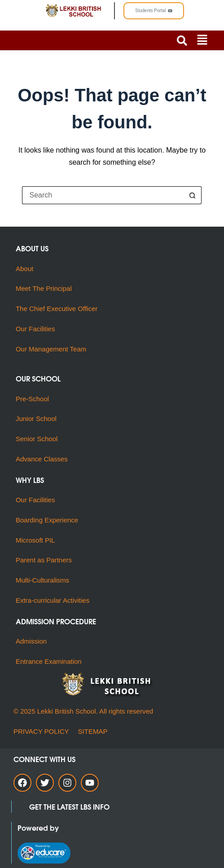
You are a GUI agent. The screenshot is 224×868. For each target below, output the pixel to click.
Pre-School (32, 399)
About (25, 269)
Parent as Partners (44, 560)
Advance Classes (42, 459)
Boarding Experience (47, 520)
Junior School (36, 419)
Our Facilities (35, 329)
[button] (202, 40)
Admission (31, 641)
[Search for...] (103, 195)
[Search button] (193, 195)
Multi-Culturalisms (44, 580)
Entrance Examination (49, 661)
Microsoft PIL (35, 540)
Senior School (37, 439)
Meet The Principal (44, 288)
